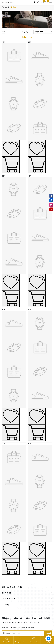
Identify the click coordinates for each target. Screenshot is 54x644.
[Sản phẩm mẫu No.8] (40, 505)
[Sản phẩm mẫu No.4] (40, 238)
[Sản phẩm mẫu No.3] (14, 238)
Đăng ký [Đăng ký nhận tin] (48, 633)
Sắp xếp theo (27, 32)
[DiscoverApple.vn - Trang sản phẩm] (20, 640)
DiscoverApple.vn (8, 2)
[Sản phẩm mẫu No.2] (40, 104)
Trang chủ (5, 7)
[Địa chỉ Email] (27, 633)
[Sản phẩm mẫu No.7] (14, 505)
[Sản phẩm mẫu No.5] (14, 371)
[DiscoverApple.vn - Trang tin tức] (34, 640)
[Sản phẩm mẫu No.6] (40, 371)
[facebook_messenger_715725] (48, 638)
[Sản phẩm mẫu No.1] (14, 104)
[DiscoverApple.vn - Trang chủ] (7, 640)
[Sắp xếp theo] (43, 32)
